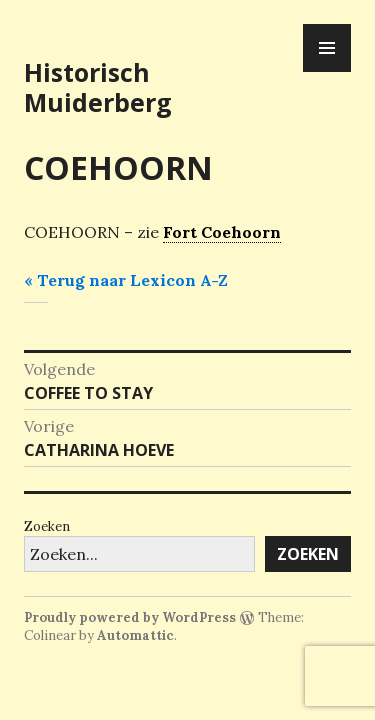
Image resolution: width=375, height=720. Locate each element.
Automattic (135, 635)
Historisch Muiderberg (98, 87)
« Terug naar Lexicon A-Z (126, 280)
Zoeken (47, 526)
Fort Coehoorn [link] (222, 232)
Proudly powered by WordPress (130, 617)
